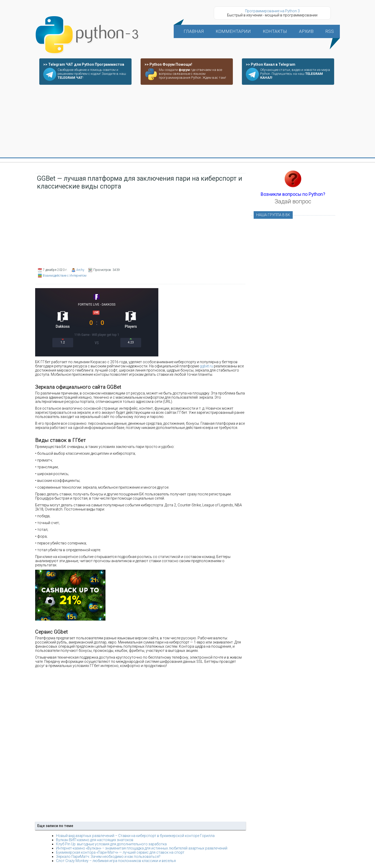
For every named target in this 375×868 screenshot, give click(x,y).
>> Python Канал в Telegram (271, 64)
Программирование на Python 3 (272, 11)
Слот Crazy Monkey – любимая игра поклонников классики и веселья (116, 861)
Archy (80, 270)
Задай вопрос (293, 201)
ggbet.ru (206, 366)
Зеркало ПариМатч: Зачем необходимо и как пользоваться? (108, 857)
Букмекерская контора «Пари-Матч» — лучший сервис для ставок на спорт (120, 852)
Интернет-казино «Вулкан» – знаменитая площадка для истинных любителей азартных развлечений (142, 848)
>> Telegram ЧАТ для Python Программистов (84, 64)
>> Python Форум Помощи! (168, 64)
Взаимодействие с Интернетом (65, 276)
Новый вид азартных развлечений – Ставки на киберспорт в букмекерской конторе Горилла (135, 836)
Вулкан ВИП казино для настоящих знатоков (95, 840)
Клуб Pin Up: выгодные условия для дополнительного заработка (111, 844)
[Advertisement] (187, 122)
